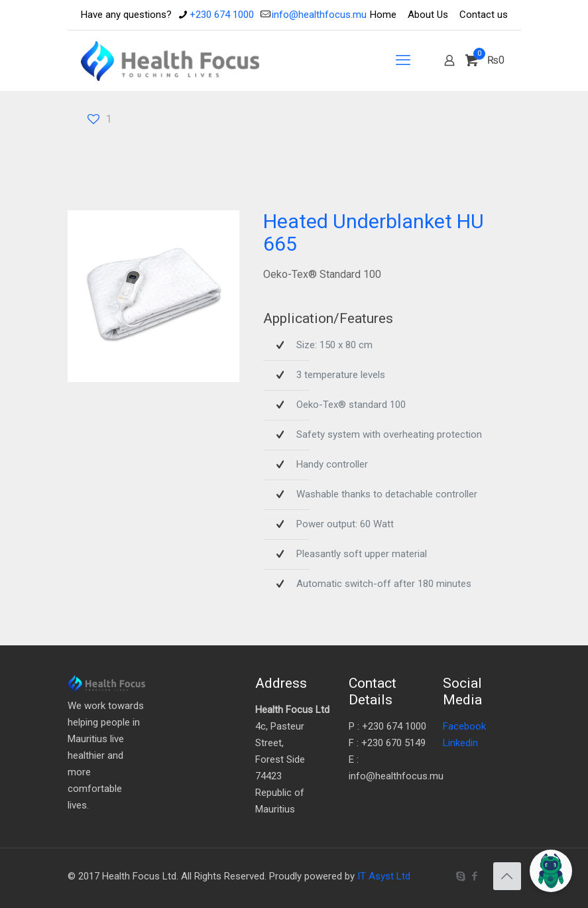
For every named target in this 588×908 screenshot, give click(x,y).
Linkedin (460, 743)
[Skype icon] (461, 876)
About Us (428, 15)
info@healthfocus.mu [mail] (319, 15)
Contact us (484, 15)
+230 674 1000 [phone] (222, 15)
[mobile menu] (403, 60)
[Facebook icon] (475, 876)
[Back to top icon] (507, 876)
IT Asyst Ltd (384, 876)
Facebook (464, 726)
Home (383, 15)
